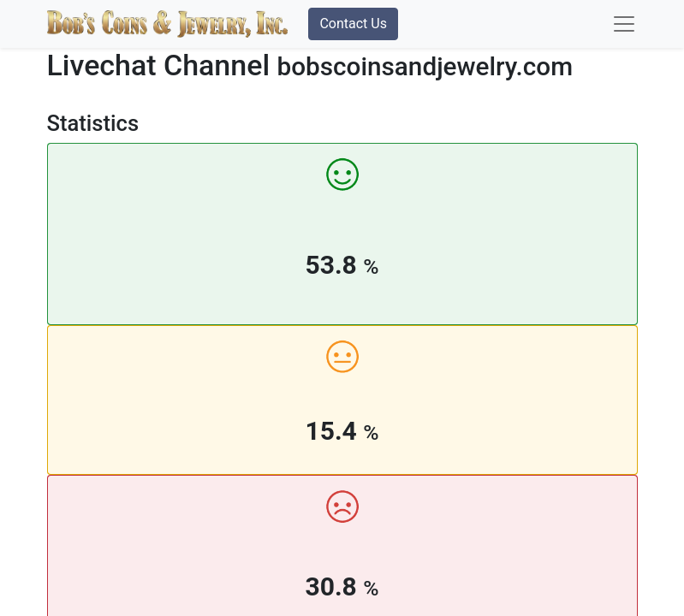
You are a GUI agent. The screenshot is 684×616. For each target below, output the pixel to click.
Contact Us (353, 24)
